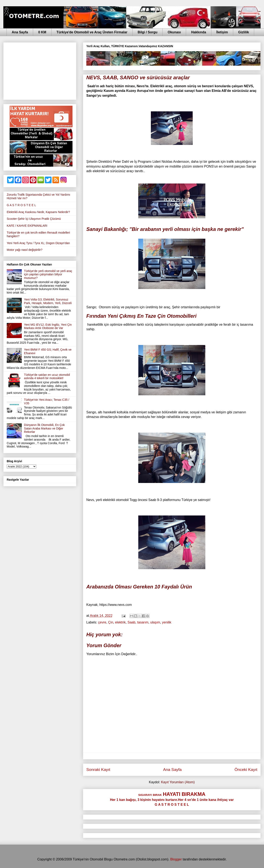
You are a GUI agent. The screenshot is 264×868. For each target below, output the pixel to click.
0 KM (42, 32)
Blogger (176, 859)
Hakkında (199, 32)
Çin (111, 622)
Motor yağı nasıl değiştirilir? (25, 250)
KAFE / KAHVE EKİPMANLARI (27, 226)
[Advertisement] (40, 70)
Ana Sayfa (20, 32)
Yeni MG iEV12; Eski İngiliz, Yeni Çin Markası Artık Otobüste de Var (48, 326)
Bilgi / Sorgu (148, 32)
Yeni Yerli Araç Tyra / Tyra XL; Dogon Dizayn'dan (38, 243)
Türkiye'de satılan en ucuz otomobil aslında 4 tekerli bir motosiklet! (47, 377)
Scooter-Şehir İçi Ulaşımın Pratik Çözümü (34, 219)
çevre (102, 622)
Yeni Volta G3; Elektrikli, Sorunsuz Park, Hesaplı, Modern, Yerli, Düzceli (48, 301)
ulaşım (155, 622)
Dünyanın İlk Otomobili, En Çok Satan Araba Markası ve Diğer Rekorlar (45, 428)
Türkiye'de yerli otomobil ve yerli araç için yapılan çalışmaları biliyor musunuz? (48, 275)
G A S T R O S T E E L (21, 205)
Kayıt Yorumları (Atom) (178, 782)
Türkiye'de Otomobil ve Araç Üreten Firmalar (92, 32)
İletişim (222, 32)
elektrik (120, 622)
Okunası (174, 32)
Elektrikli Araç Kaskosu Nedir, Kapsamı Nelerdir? (38, 212)
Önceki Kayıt (246, 770)
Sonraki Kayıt (98, 770)
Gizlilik (244, 32)
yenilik (167, 622)
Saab (131, 622)
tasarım (143, 622)
